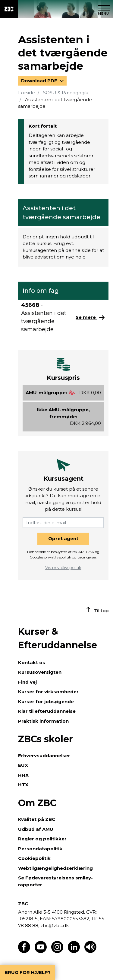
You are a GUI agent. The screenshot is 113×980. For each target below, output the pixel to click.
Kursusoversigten (40, 672)
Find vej (27, 682)
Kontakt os (32, 662)
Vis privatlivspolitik (63, 567)
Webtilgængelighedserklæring (55, 868)
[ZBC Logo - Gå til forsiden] (9, 9)
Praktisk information (43, 721)
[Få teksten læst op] (90, 951)
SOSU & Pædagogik (66, 93)
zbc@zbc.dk (55, 926)
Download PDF (40, 81)
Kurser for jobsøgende (46, 702)
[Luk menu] (104, 9)
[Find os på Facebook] (24, 951)
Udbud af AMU (36, 829)
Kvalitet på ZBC (37, 819)
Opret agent (63, 538)
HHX (23, 775)
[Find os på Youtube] (41, 951)
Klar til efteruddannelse (47, 711)
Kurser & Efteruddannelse (58, 638)
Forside (27, 93)
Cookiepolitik (34, 858)
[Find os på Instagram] (57, 951)
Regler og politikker (42, 839)
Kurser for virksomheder (48, 692)
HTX (23, 785)
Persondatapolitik (40, 849)
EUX (23, 765)
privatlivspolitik (58, 557)
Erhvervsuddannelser (44, 756)
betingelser (87, 557)
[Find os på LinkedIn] (74, 951)
